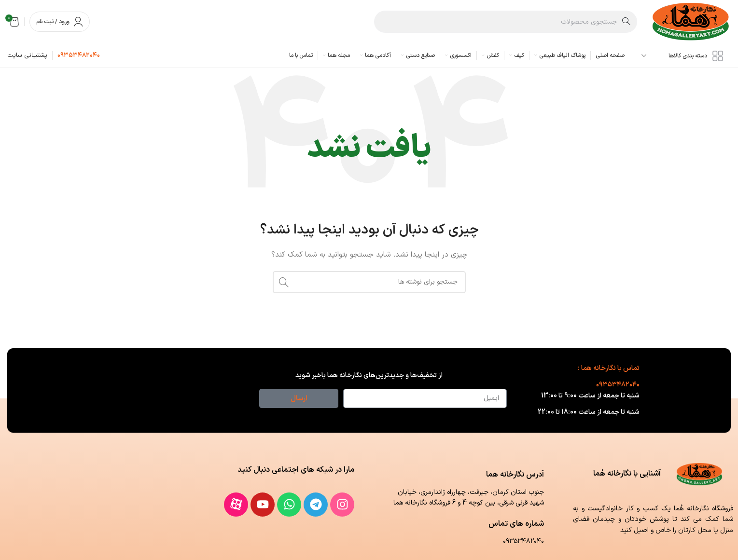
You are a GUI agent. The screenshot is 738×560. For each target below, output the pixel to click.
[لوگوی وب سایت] (691, 21)
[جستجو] (506, 22)
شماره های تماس (516, 524)
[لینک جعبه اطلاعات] (79, 56)
